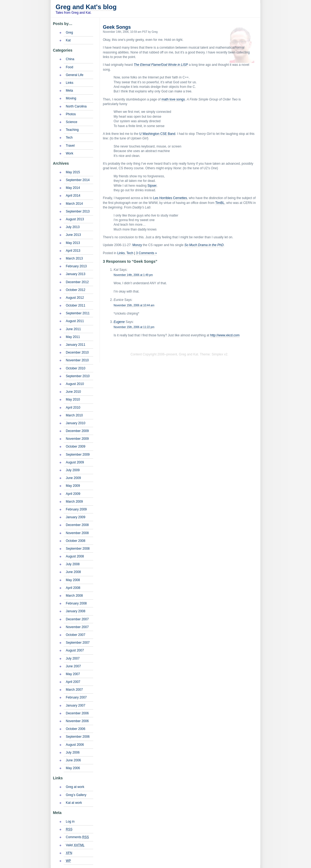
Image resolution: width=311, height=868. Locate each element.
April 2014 (73, 196)
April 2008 (73, 588)
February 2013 (76, 266)
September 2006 (78, 737)
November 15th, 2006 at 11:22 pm (134, 327)
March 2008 (74, 596)
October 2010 (76, 368)
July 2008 (73, 564)
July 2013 (73, 227)
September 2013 (78, 211)
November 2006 (77, 721)
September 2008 (78, 549)
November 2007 (77, 627)
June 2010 (73, 392)
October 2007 (76, 635)
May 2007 (73, 674)
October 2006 (76, 729)
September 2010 (78, 376)
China (70, 59)
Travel (70, 146)
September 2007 (78, 643)
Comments (77, 837)
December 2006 (77, 713)
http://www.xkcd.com (225, 335)
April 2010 (73, 408)
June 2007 (73, 666)
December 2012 (77, 282)
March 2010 (74, 415)
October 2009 (76, 446)
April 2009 (73, 494)
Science (72, 122)
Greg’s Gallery (76, 795)
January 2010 (76, 423)
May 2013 (73, 243)
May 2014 (73, 188)
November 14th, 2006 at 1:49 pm (133, 275)
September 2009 (78, 455)
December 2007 (77, 619)
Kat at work (74, 803)
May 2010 (73, 399)
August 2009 (75, 462)
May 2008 (73, 580)
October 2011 (76, 305)
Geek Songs (117, 27)
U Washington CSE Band (157, 134)
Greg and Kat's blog (86, 7)
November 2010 (77, 360)
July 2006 (73, 752)
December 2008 (77, 525)
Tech (130, 253)
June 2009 (73, 478)
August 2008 (75, 556)
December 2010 (77, 352)
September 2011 (78, 313)
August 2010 (75, 384)
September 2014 (78, 180)
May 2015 (73, 172)
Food (69, 67)
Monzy (137, 245)
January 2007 (76, 705)
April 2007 (73, 682)
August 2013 (75, 219)
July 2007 (73, 658)
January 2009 (76, 517)
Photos (71, 114)
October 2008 (76, 541)
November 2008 (77, 533)
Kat (68, 40)
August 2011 (75, 321)
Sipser (152, 186)
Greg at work (75, 787)
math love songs (173, 99)
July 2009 (73, 470)
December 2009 (77, 431)
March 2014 (74, 204)
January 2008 (76, 611)
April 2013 (73, 251)
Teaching (72, 130)
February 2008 (76, 603)
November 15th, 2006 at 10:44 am (134, 305)
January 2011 (76, 345)
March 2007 (74, 690)
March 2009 (74, 502)
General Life (75, 75)
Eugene (119, 322)
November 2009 (77, 439)
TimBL (220, 203)
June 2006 (73, 760)
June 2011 (73, 329)
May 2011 (73, 337)
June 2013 (73, 235)
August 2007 (75, 650)
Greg (69, 33)
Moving (71, 98)
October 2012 (76, 290)
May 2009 (73, 486)
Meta (69, 91)
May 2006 (73, 768)
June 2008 (73, 572)
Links (121, 253)
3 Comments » (146, 253)
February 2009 (76, 509)
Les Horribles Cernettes (170, 198)
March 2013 (74, 258)
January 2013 (76, 274)
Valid (75, 845)
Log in (70, 822)
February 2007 (76, 697)
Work (70, 153)
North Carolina (76, 106)
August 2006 (75, 745)
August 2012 (75, 298)
